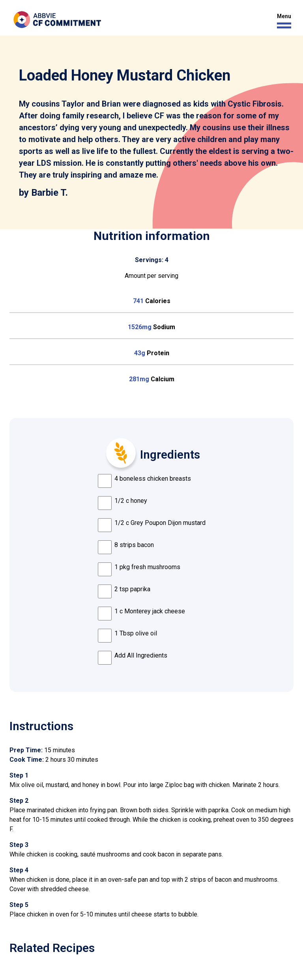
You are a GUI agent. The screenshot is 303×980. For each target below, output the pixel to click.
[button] (282, 21)
